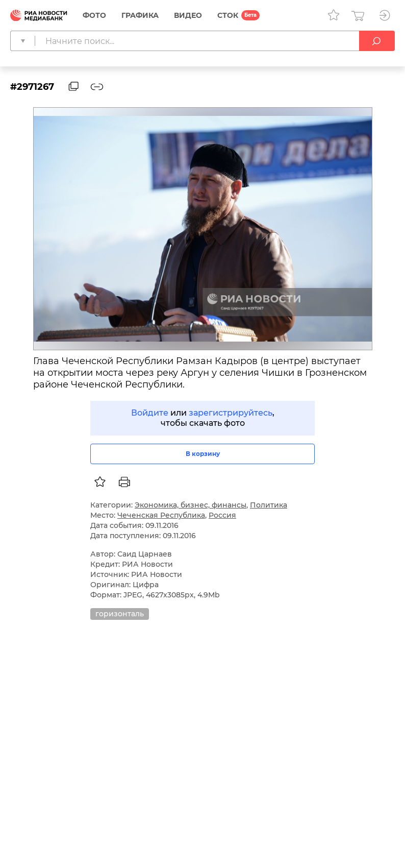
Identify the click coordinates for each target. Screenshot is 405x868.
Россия (222, 515)
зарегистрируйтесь (231, 413)
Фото (94, 15)
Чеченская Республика (161, 515)
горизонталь (120, 614)
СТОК (228, 15)
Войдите (150, 413)
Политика (269, 505)
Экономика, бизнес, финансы (191, 505)
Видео (188, 15)
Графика (140, 15)
